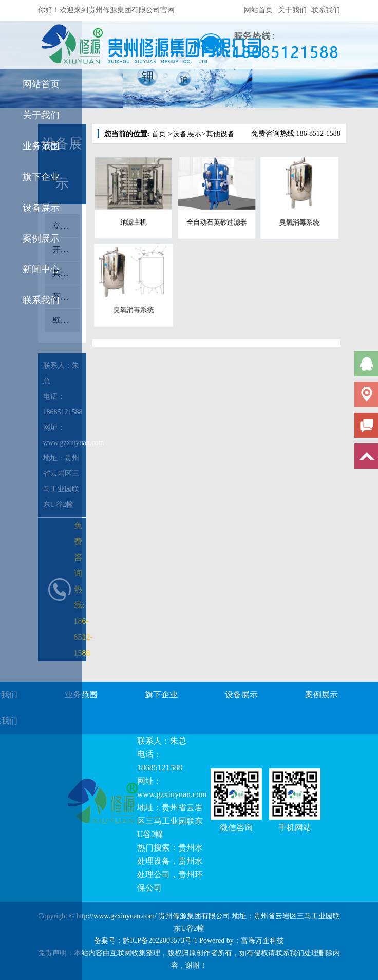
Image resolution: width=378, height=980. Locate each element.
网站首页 (258, 10)
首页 (159, 134)
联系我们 (326, 10)
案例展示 (41, 238)
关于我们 (292, 10)
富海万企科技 (262, 941)
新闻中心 (41, 269)
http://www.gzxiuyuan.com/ (117, 916)
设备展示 (41, 208)
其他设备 (218, 134)
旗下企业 (41, 177)
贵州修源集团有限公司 (194, 916)
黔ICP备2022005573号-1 (160, 941)
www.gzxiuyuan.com (172, 794)
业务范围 (41, 146)
